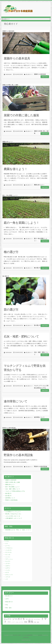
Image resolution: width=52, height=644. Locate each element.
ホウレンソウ (9, 575)
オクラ (7, 572)
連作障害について (16, 401)
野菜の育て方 (9, 602)
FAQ (7, 605)
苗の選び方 (11, 309)
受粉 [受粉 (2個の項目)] (26, 622)
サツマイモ (8, 552)
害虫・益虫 (8, 608)
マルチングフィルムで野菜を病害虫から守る (25, 368)
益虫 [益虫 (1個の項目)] (38, 622)
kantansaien (9, 74)
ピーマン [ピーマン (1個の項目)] (21, 622)
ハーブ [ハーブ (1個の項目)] (13, 622)
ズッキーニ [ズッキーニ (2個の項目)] (30, 619)
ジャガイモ (8, 550)
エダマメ (8, 568)
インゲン (8, 570)
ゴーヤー (8, 564)
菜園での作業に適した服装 (21, 115)
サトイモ (8, 555)
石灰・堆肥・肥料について (21, 336)
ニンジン (8, 557)
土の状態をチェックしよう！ (13, 512)
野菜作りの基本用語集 (18, 455)
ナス (7, 543)
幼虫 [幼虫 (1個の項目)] (35, 622)
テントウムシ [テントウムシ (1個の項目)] (37, 619)
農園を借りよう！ (16, 169)
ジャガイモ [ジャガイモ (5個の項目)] (19, 619)
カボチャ (8, 566)
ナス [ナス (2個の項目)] (9, 622)
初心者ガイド (29, 74)
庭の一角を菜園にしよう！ (21, 223)
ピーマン (8, 546)
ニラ (7, 579)
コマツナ (8, 577)
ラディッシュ (9, 559)
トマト (7, 541)
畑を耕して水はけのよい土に (13, 514)
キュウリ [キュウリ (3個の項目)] (8, 619)
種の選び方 (11, 252)
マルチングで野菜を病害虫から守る (15, 491)
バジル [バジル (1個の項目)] (17, 622)
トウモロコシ (9, 548)
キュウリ (8, 561)
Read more (45, 77)
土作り (7, 599)
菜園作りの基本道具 (17, 58)
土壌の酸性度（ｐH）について (14, 518)
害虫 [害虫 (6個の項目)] (31, 622)
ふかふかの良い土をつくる (13, 516)
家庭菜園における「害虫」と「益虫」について (18, 530)
